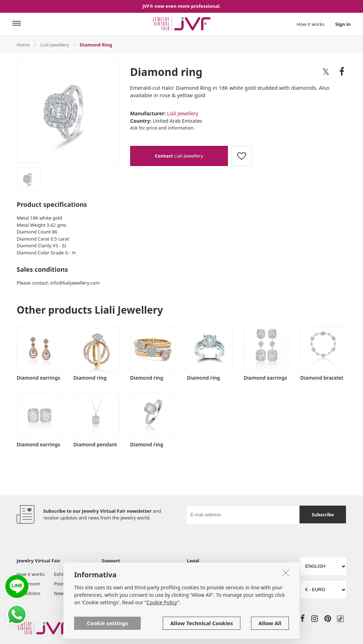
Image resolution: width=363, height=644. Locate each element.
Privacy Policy (253, 574)
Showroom (28, 584)
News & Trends (70, 593)
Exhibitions (29, 593)
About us (111, 574)
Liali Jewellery (55, 45)
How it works (311, 24)
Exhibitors (65, 574)
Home (23, 45)
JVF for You (150, 574)
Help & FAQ (151, 584)
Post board (66, 584)
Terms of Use (201, 574)
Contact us (150, 593)
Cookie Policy (201, 584)
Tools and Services (112, 587)
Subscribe (323, 514)
